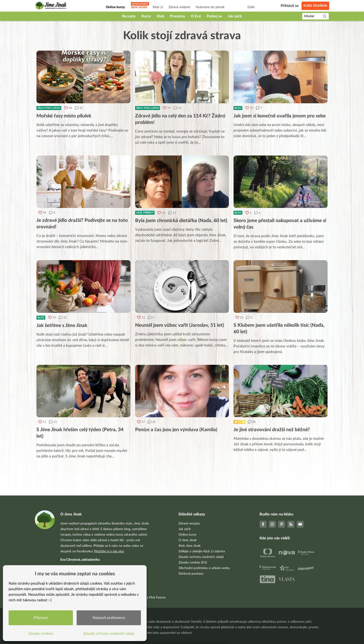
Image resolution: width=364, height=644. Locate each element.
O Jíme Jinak (188, 540)
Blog (238, 108)
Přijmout (41, 618)
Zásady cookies (41, 634)
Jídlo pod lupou (49, 108)
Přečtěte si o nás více (109, 551)
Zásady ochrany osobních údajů (201, 557)
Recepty (129, 16)
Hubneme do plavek (210, 7)
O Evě (196, 16)
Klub (161, 16)
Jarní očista (139, 7)
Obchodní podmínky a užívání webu (204, 568)
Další (251, 7)
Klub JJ (158, 7)
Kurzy (146, 16)
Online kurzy (187, 535)
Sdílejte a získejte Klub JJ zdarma (202, 551)
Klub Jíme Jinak (190, 546)
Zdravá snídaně (179, 7)
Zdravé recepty (189, 524)
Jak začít (235, 16)
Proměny (178, 16)
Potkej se (214, 16)
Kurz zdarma (315, 6)
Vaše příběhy (145, 213)
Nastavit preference (109, 618)
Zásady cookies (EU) (193, 563)
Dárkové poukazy (191, 574)
